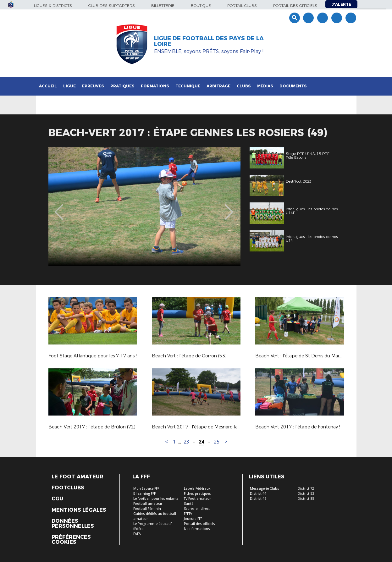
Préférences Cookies (71, 540)
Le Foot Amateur (77, 477)
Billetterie (163, 6)
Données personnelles (73, 524)
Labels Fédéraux (197, 489)
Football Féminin (147, 509)
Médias (265, 86)
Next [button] (229, 207)
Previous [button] (59, 207)
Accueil (48, 86)
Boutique (201, 6)
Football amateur (148, 504)
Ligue (69, 86)
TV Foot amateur (197, 499)
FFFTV (188, 514)
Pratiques (122, 86)
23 (186, 442)
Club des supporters (112, 6)
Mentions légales (79, 510)
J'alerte (341, 4)
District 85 (306, 499)
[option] (149, 207)
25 (217, 442)
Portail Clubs (242, 6)
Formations (155, 86)
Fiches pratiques (197, 494)
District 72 (306, 489)
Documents (293, 86)
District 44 (258, 494)
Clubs (244, 86)
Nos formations (197, 529)
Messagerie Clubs (265, 489)
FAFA (137, 534)
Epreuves (93, 86)
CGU (57, 499)
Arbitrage (218, 86)
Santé (189, 504)
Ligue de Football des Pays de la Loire (209, 41)
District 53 (306, 494)
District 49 (258, 499)
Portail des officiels (295, 6)
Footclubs (68, 488)
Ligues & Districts (53, 6)
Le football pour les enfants (156, 499)
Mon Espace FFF (146, 489)
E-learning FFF (144, 494)
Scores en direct (197, 509)
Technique (188, 86)
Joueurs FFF (193, 519)
